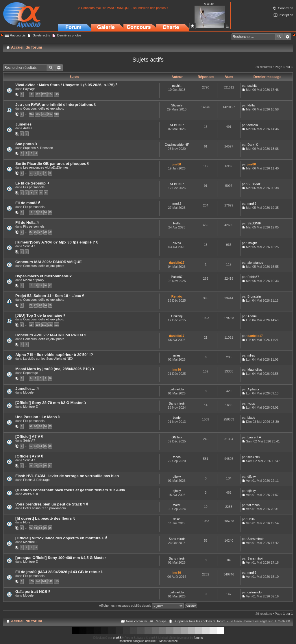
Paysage (29, 89)
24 (45, 305)
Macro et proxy (34, 280)
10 (50, 378)
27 (40, 232)
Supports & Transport (38, 148)
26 (36, 232)
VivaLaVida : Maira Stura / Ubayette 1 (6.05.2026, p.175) (65, 85)
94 (45, 426)
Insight (252, 243)
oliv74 (177, 243)
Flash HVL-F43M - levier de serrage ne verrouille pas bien (67, 476)
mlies (177, 355)
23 (40, 305)
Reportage (30, 373)
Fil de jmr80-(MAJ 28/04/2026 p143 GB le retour (58, 572)
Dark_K (253, 145)
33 (31, 466)
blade (177, 418)
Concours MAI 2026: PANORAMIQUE (49, 262)
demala (253, 125)
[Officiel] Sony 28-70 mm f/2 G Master (49, 403)
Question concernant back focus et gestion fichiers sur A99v (70, 490)
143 (57, 581)
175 (57, 94)
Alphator (253, 389)
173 (44, 94)
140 (38, 581)
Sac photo (25, 144)
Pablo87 (177, 277)
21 (31, 305)
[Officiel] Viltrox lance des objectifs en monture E (60, 538)
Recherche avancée (287, 37)
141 (44, 581)
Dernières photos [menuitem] (69, 35)
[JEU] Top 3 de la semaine (39, 315)
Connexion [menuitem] (285, 8)
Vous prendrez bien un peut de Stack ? (50, 504)
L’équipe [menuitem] (161, 621)
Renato (177, 296)
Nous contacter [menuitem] (137, 621)
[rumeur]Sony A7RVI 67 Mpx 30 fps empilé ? (55, 242)
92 (36, 426)
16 (45, 285)
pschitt (177, 86)
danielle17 (177, 263)
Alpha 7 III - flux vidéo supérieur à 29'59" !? (54, 355)
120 (50, 325)
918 (57, 114)
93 (40, 426)
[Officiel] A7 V (28, 437)
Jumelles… (25, 389)
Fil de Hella (25, 223)
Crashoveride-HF (177, 145)
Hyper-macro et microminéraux (44, 276)
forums (198, 638)
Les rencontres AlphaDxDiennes (46, 167)
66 (50, 528)
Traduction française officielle (137, 641)
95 (50, 426)
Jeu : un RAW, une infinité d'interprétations (54, 105)
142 (50, 581)
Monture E (30, 407)
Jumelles (23, 124)
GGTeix (177, 437)
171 (32, 94)
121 (57, 325)
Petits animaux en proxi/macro (45, 508)
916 (44, 114)
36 (45, 466)
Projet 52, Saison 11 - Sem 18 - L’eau (48, 296)
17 (50, 285)
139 (32, 581)
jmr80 (177, 164)
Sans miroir (177, 403)
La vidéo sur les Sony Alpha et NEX (48, 359)
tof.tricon (254, 505)
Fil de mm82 (26, 203)
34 (36, 466)
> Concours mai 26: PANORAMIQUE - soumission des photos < (123, 8)
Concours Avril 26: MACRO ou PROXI (49, 335)
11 (31, 212)
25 (31, 232)
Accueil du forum (27, 621)
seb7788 (254, 457)
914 (32, 114)
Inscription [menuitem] (286, 15)
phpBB (117, 638)
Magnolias (255, 370)
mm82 (177, 204)
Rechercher (279, 37)
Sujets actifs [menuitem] (41, 35)
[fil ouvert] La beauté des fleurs (44, 518)
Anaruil (252, 316)
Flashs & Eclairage (36, 480)
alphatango (255, 263)
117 (32, 325)
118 (38, 325)
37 (50, 466)
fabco (177, 457)
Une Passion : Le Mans (36, 417)
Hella (251, 105)
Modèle (28, 392)
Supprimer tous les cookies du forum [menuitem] (200, 621)
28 (45, 232)
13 (40, 212)
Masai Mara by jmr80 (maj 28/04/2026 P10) (53, 369)
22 (36, 305)
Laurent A (254, 437)
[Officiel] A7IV (28, 456)
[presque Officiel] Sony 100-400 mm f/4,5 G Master (61, 558)
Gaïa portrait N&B (31, 592)
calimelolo (177, 389)
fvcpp (251, 403)
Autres (28, 128)
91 (31, 426)
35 (40, 466)
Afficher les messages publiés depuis (141, 606)
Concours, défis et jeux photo (44, 108)
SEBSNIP (177, 125)
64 (40, 528)
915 (38, 114)
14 (45, 212)
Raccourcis (18, 35)
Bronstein (254, 296)
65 (45, 528)
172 (38, 94)
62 (31, 528)
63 (36, 528)
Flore (27, 522)
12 (36, 212)
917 (50, 114)
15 (50, 212)
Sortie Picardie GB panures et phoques (51, 164)
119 (44, 325)
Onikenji (177, 316)
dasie (177, 519)
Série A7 (29, 246)
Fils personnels (34, 187)
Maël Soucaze (168, 641)
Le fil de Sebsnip (30, 183)
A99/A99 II (30, 494)
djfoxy (177, 477)
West (177, 505)
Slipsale (177, 105)
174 (50, 94)
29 (50, 232)
